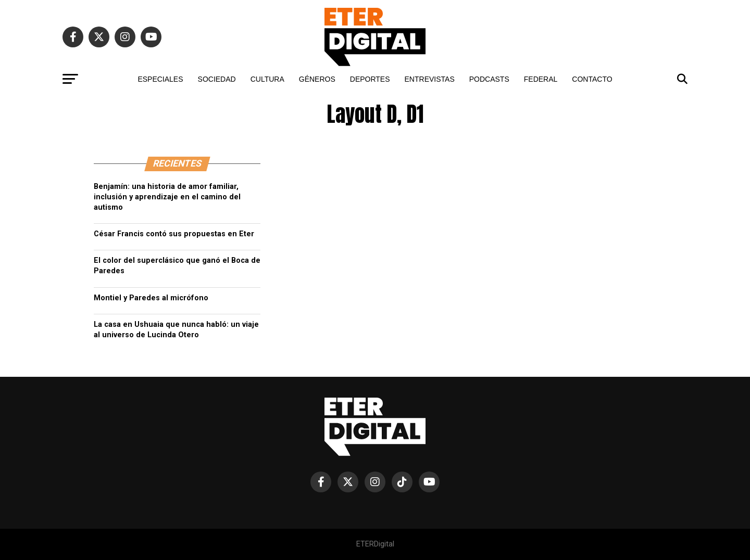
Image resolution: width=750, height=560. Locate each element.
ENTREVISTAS (430, 79)
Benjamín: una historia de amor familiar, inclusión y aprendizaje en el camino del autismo (167, 197)
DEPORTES (370, 79)
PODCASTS (489, 79)
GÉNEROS (317, 79)
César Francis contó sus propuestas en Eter (174, 234)
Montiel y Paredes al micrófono (151, 298)
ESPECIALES (160, 79)
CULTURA (267, 79)
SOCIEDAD (217, 79)
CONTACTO (592, 79)
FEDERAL (541, 79)
